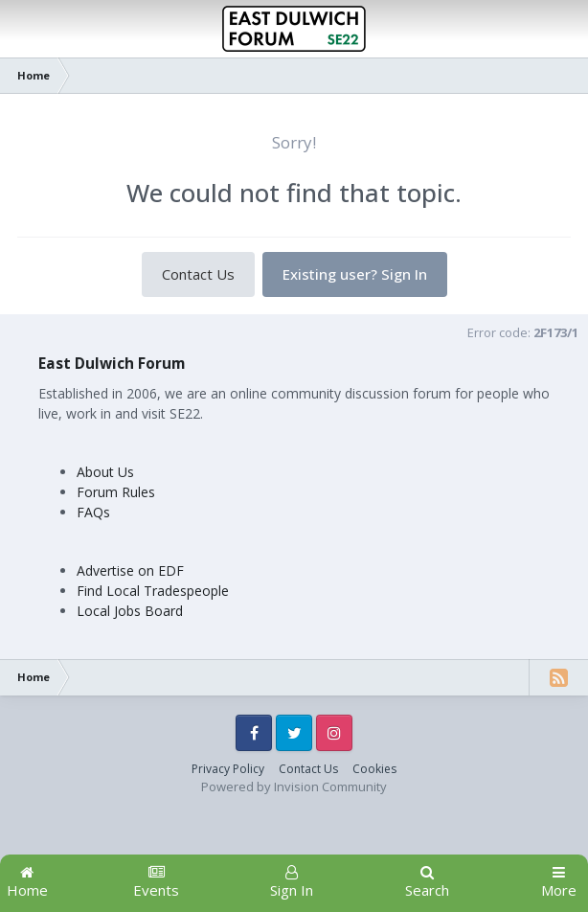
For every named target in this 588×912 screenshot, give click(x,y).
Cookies (374, 769)
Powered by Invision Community (294, 787)
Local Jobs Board (130, 611)
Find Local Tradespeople (153, 591)
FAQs (93, 512)
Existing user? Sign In (355, 274)
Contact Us (198, 274)
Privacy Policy (228, 769)
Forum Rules (116, 492)
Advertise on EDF (130, 570)
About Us (105, 472)
